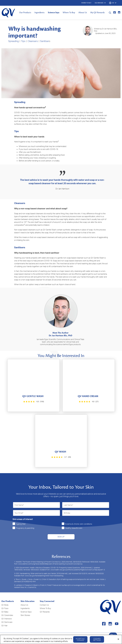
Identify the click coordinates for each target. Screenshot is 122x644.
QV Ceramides (7, 615)
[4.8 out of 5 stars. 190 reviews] (33, 402)
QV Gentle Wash (50, 230)
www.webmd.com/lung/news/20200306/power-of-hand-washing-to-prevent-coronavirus (50, 564)
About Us (83, 12)
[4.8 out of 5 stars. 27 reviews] (88, 402)
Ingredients (40, 12)
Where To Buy (69, 12)
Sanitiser (45, 41)
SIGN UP (61, 537)
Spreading (13, 41)
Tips (23, 41)
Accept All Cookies (80, 639)
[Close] (118, 639)
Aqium (61, 284)
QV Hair (4, 626)
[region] (61, 639)
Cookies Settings (97, 639)
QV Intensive (7, 619)
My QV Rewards (97, 12)
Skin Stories (25, 615)
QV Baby (5, 612)
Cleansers (33, 41)
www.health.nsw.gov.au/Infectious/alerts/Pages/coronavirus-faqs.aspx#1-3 (78, 570)
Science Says (54, 12)
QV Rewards (45, 612)
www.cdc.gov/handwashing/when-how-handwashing (44, 576)
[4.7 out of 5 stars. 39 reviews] (61, 457)
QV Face (5, 608)
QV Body (5, 605)
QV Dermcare (7, 622)
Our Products (25, 12)
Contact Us (44, 605)
